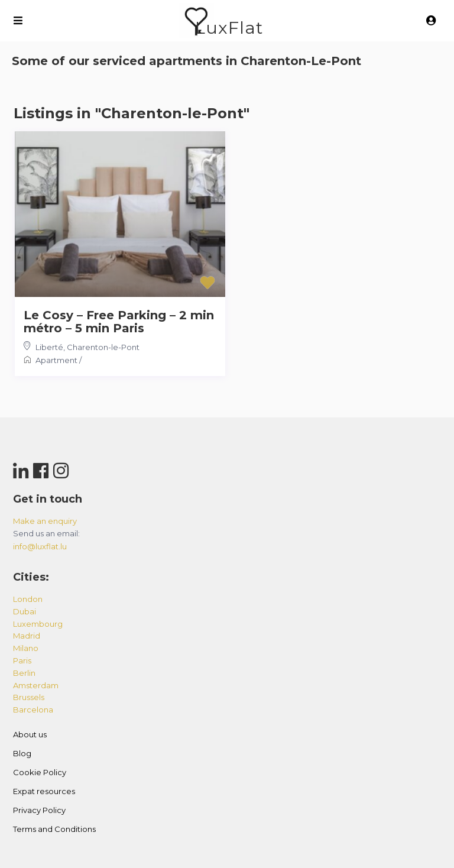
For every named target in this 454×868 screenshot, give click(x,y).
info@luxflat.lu (40, 546)
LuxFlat (229, 27)
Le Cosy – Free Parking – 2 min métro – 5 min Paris (119, 322)
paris (22, 660)
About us (30, 734)
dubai (25, 611)
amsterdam (36, 685)
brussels (29, 697)
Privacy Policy (39, 810)
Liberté (49, 347)
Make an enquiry (45, 521)
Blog (22, 753)
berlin (24, 673)
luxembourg (38, 624)
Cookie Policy (40, 772)
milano (26, 648)
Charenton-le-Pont (103, 347)
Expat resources (44, 791)
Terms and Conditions (54, 829)
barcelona (33, 710)
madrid (27, 636)
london (28, 599)
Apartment (56, 360)
